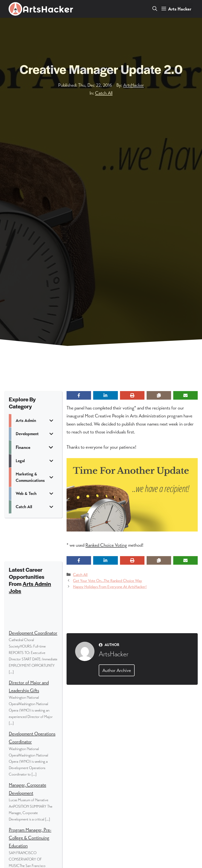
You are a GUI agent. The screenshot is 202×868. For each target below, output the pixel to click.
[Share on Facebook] (79, 395)
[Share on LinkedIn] (105, 395)
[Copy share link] (159, 395)
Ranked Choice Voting (106, 545)
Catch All (104, 93)
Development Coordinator (33, 633)
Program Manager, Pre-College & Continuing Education (30, 838)
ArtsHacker (134, 85)
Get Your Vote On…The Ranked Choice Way (108, 581)
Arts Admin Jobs (30, 587)
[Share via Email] (185, 395)
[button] (155, 9)
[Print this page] (132, 395)
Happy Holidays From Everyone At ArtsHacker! (110, 587)
